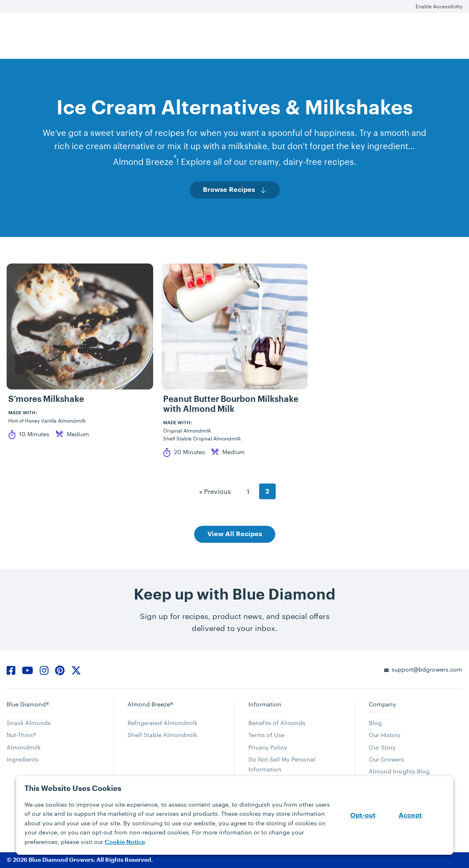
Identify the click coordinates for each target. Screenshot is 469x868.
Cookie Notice (125, 842)
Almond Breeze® (150, 704)
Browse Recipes (229, 190)
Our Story (382, 747)
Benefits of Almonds (277, 723)
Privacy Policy (268, 747)
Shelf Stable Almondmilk (162, 735)
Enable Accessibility (439, 6)
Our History (385, 735)
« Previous (215, 491)
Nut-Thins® (21, 735)
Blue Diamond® (28, 704)
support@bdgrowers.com (427, 669)
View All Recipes (235, 534)
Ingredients (23, 759)
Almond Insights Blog (399, 771)
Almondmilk (24, 747)
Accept (410, 815)
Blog (375, 723)
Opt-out (363, 815)
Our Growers (386, 759)
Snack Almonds (29, 723)
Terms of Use (266, 735)
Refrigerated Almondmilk (162, 723)
